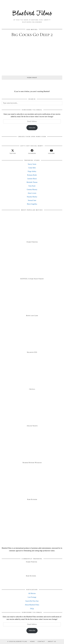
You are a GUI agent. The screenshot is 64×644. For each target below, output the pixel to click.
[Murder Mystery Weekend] (32, 450)
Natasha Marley (32, 197)
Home (32, 641)
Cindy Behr (32, 168)
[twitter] (13, 152)
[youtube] (51, 152)
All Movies (32, 593)
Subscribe (32, 128)
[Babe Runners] (32, 487)
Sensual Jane (32, 200)
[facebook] (32, 152)
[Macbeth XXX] (32, 340)
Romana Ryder (32, 175)
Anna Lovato (32, 193)
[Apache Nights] (32, 413)
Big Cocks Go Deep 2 (32, 34)
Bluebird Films (32, 14)
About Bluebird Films (32, 605)
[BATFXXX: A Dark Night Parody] (32, 266)
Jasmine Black (32, 179)
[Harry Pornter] (32, 230)
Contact (41, 641)
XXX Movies (32, 29)
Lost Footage (32, 597)
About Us (52, 641)
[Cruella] (32, 377)
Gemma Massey (32, 190)
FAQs (32, 609)
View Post (32, 78)
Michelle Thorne (32, 182)
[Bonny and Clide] (32, 303)
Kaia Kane (32, 186)
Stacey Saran (32, 164)
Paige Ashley (32, 171)
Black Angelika (32, 204)
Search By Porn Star (32, 601)
